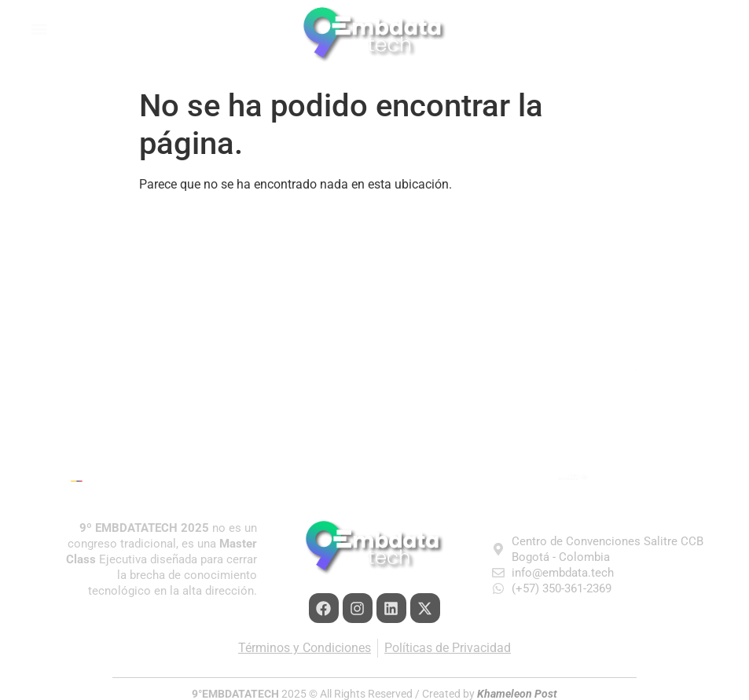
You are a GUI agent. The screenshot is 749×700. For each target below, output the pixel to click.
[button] (129, 29)
